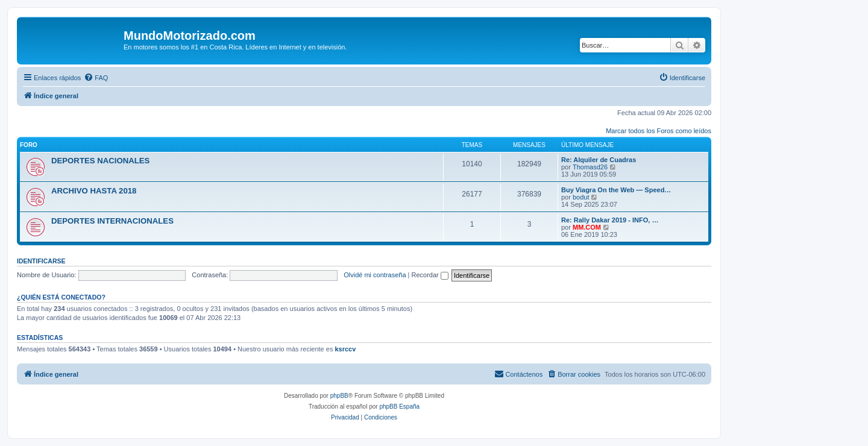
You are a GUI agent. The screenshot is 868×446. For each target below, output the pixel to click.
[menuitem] (96, 78)
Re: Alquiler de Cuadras (599, 160)
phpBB (339, 396)
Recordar (430, 275)
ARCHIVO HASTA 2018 (94, 191)
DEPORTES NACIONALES (100, 161)
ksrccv (345, 349)
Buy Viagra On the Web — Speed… (616, 190)
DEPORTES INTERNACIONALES (112, 221)
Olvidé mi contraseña (375, 275)
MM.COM (587, 227)
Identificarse (41, 261)
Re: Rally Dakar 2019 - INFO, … (610, 220)
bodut (581, 197)
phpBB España (399, 407)
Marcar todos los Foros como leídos (659, 131)
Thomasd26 (590, 167)
